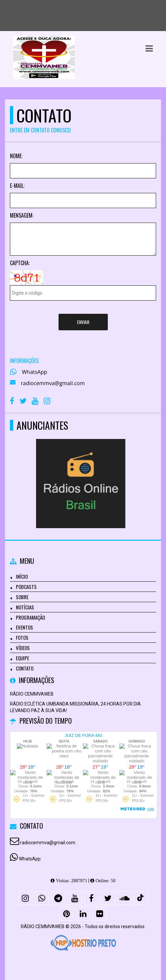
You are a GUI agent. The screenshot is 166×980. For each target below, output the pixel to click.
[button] (149, 49)
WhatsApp (35, 372)
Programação (30, 617)
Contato (25, 668)
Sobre (22, 597)
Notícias (25, 607)
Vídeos (23, 648)
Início (22, 576)
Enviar (83, 322)
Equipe (22, 658)
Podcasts (26, 587)
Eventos (24, 627)
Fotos (22, 637)
